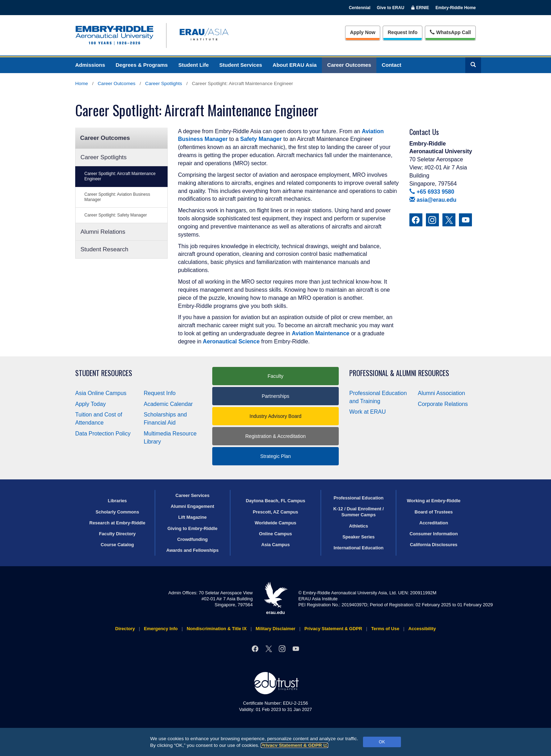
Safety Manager (261, 139)
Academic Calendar (168, 404)
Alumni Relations (103, 232)
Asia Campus (275, 545)
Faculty (275, 376)
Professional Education (358, 498)
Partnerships (276, 396)
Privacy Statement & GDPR (295, 745)
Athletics (358, 526)
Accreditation (434, 523)
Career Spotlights (164, 83)
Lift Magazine (192, 517)
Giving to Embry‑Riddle (193, 528)
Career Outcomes (349, 65)
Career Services (192, 495)
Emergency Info (161, 629)
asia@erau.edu (433, 200)
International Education (358, 548)
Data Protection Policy (103, 434)
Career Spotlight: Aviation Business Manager (117, 197)
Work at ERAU (368, 412)
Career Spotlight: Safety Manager (116, 215)
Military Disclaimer (275, 629)
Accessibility (422, 629)
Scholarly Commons (117, 512)
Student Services (241, 65)
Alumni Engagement (193, 506)
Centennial (360, 8)
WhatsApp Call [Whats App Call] (450, 32)
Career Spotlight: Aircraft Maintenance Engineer (120, 176)
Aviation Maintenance (320, 333)
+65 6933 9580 (432, 192)
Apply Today (90, 404)
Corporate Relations (443, 404)
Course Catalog (118, 545)
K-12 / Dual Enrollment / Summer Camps (358, 512)
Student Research (104, 249)
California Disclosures (434, 545)
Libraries (117, 501)
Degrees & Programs (142, 65)
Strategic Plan (275, 456)
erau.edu (275, 598)
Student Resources (104, 373)
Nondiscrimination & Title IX (216, 629)
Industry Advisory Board (275, 416)
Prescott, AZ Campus (276, 512)
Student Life (193, 65)
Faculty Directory (118, 534)
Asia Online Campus (101, 393)
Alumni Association (441, 393)
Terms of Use (385, 629)
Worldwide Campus (276, 523)
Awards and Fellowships (192, 550)
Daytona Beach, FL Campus (275, 501)
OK (382, 742)
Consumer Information (433, 534)
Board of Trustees (434, 512)
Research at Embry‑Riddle (117, 523)
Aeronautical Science (231, 341)
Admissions (90, 65)
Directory (125, 629)
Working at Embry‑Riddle (434, 501)
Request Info (160, 393)
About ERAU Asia (295, 65)
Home (82, 83)
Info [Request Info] (403, 32)
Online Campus (275, 534)
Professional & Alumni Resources (399, 373)
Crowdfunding (192, 539)
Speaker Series (358, 537)
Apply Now (363, 32)
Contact (391, 65)
